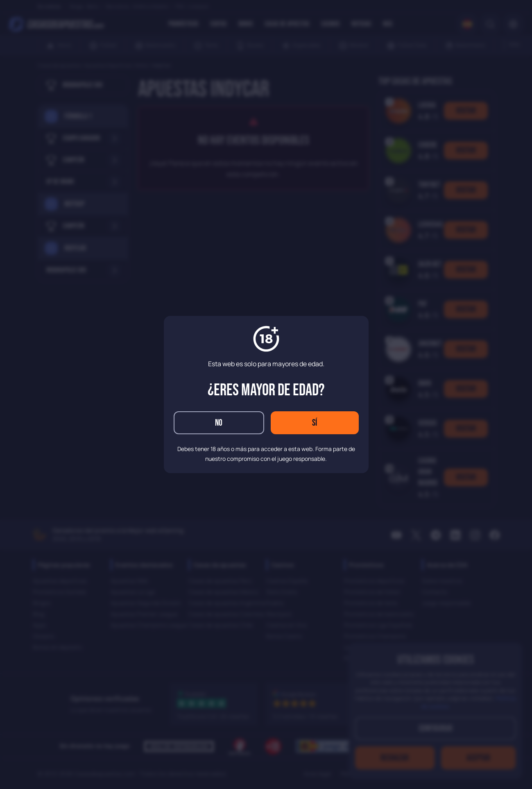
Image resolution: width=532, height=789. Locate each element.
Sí (315, 423)
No (219, 423)
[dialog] (266, 394)
